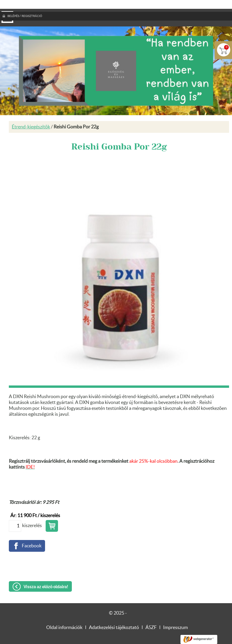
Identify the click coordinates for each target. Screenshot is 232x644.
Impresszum (175, 616)
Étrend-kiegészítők (31, 115)
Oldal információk (64, 616)
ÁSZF (151, 616)
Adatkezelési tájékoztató (114, 616)
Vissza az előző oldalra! (46, 575)
